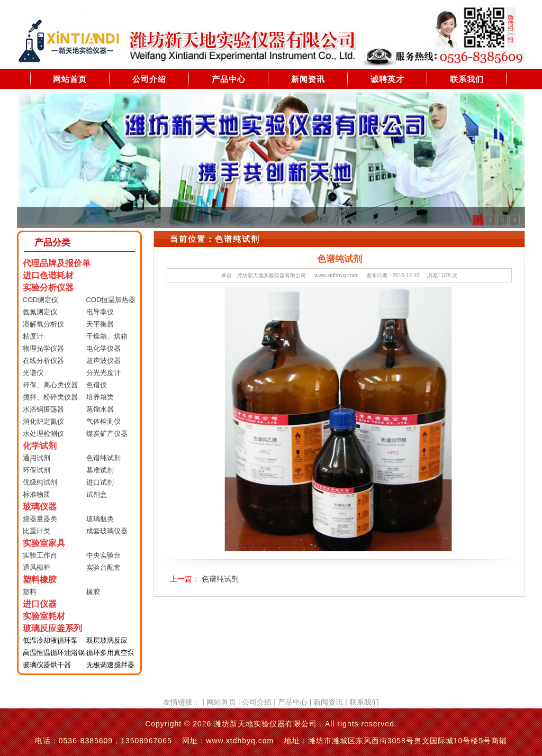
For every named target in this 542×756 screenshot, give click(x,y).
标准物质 (37, 494)
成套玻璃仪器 (107, 531)
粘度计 (33, 336)
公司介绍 (149, 79)
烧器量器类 (40, 519)
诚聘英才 (387, 79)
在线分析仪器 (43, 361)
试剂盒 (97, 494)
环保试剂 (37, 470)
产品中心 (229, 79)
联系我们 (467, 79)
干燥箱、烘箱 (107, 336)
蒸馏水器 (100, 409)
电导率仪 (100, 312)
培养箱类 (100, 397)
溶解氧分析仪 (43, 324)
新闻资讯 (308, 79)
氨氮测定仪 (40, 312)
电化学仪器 (103, 348)
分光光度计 (103, 373)
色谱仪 (97, 385)
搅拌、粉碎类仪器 (50, 397)
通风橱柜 (37, 567)
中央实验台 (103, 555)
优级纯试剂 (40, 482)
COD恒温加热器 (111, 300)
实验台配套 (103, 567)
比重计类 (37, 531)
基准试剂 (100, 470)
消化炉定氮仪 (43, 421)
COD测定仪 (41, 300)
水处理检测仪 (43, 434)
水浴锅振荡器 (43, 409)
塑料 (30, 592)
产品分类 (52, 243)
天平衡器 (100, 324)
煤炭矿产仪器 (107, 434)
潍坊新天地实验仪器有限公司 (272, 275)
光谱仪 (33, 373)
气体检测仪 (103, 421)
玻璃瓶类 (100, 519)
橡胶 (93, 592)
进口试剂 (100, 482)
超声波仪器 (103, 361)
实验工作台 (40, 555)
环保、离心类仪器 (50, 385)
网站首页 (70, 79)
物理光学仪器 (43, 348)
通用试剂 (37, 458)
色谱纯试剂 (103, 458)
